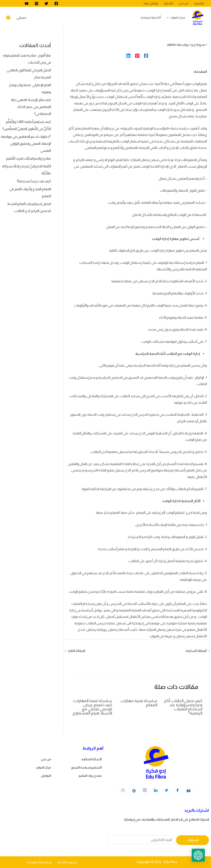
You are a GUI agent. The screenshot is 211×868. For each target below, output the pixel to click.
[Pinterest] (137, 56)
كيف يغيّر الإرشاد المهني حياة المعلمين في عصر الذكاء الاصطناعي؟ (31, 107)
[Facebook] (56, 3)
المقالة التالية (74, 651)
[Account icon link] (21, 18)
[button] (198, 855)
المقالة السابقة (198, 651)
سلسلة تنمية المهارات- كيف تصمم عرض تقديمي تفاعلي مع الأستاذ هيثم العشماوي (92, 707)
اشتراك (193, 840)
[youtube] (27, 3)
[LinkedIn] (156, 791)
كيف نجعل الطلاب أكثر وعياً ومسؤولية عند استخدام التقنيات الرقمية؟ (183, 707)
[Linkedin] (128, 56)
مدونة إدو (198, 45)
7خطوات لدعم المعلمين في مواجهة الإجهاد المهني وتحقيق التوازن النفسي (26, 144)
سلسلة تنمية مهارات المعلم (139, 703)
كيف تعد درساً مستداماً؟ (34, 181)
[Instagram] (36, 3)
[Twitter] (46, 3)
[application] (169, 17)
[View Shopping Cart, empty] (8, 18)
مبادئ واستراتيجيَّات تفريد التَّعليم (29, 158)
